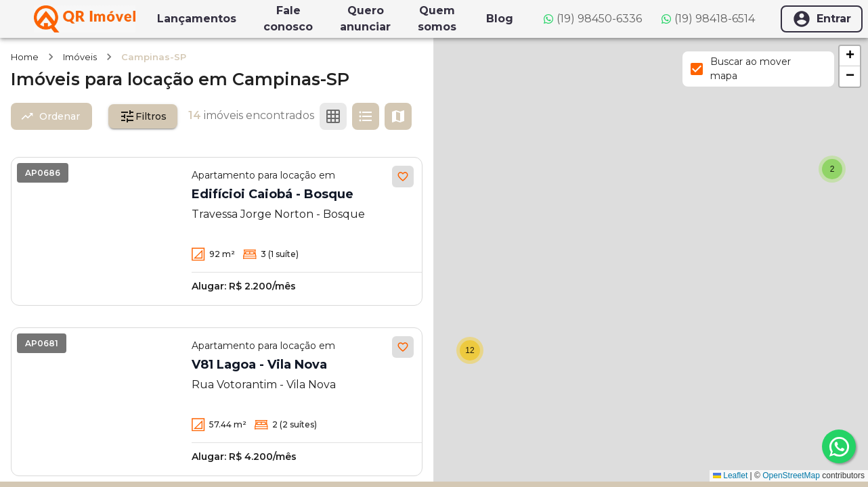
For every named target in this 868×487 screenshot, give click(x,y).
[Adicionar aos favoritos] (403, 177)
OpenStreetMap (791, 476)
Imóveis (80, 57)
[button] (471, 350)
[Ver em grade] (333, 116)
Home (25, 57)
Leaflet (730, 476)
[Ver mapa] (398, 116)
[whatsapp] (839, 446)
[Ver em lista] (366, 116)
